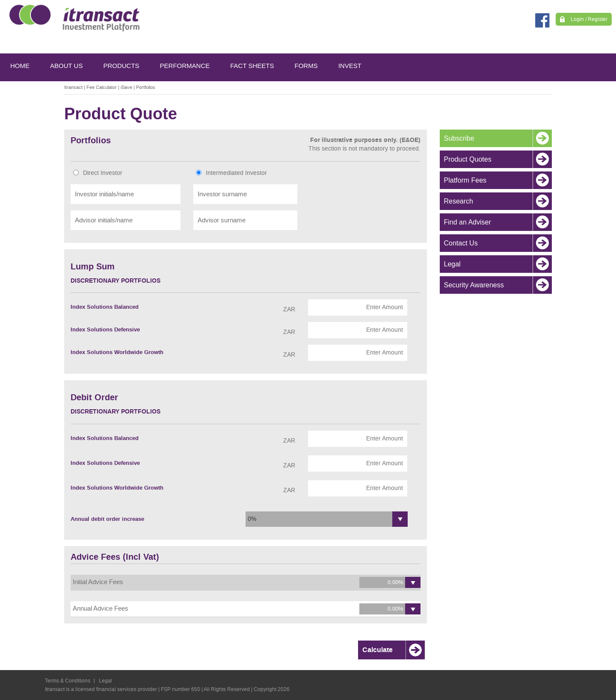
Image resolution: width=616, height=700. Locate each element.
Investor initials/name (104, 194)
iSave (126, 87)
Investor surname (222, 194)
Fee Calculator (102, 87)
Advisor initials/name (104, 220)
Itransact (73, 87)
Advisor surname (222, 220)
